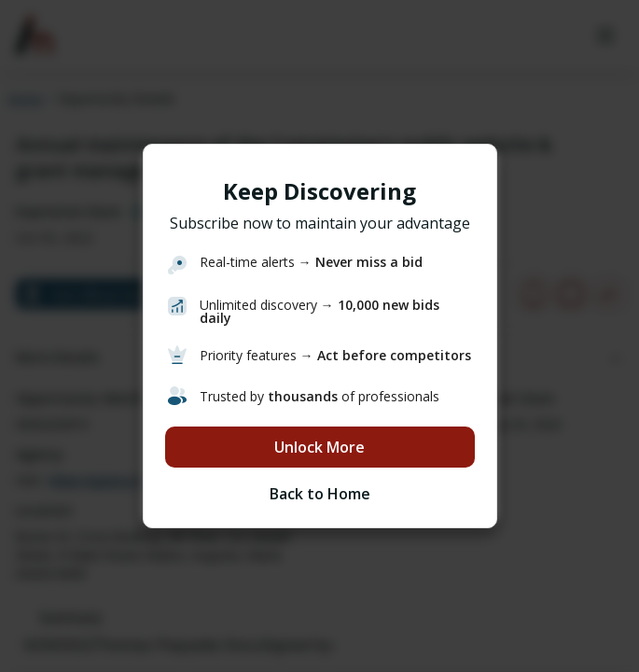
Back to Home (320, 494)
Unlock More (319, 447)
